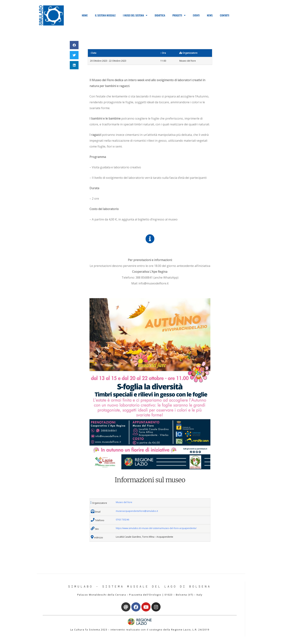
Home (85, 15)
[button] (74, 45)
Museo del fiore (124, 502)
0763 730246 (122, 520)
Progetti (179, 15)
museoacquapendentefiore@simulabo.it (137, 511)
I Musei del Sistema (135, 15)
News (210, 15)
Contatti (225, 15)
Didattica (160, 15)
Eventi (196, 15)
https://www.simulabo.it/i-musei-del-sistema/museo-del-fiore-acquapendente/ (156, 528)
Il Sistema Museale (105, 15)
